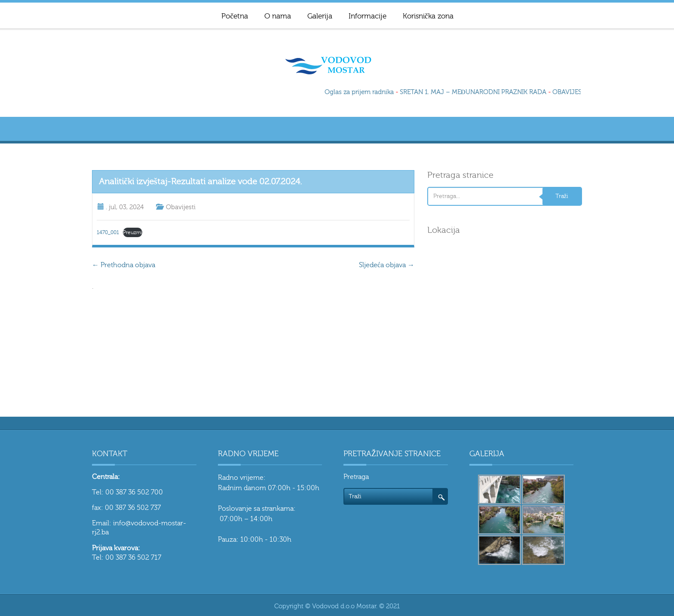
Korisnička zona (428, 16)
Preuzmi (133, 232)
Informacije (368, 16)
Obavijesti (181, 207)
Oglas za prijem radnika (360, 92)
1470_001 (108, 232)
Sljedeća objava (387, 265)
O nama (278, 16)
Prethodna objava (124, 265)
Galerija (320, 16)
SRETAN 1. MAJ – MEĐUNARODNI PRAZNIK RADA (474, 92)
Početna (235, 16)
